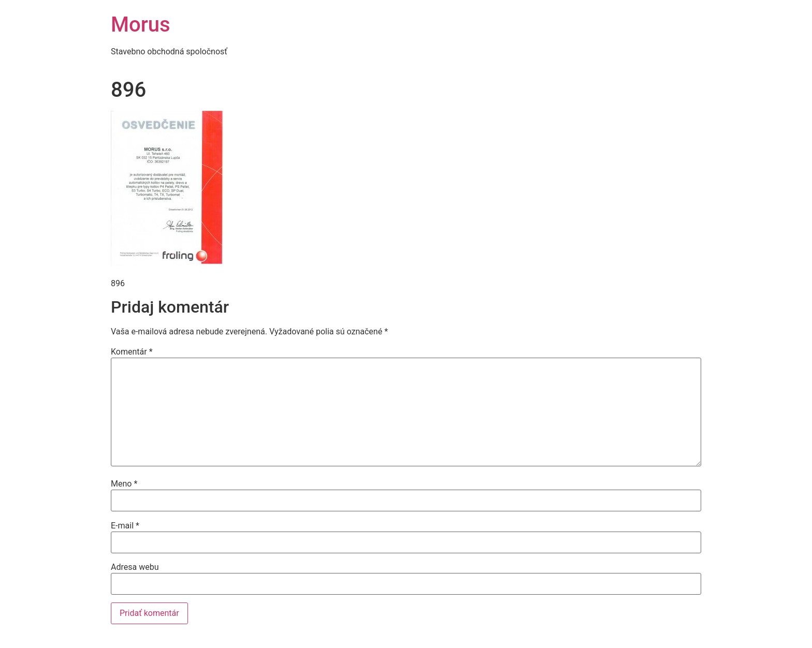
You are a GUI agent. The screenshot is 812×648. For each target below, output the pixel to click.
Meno (124, 484)
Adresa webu (135, 567)
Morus (141, 25)
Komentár (132, 352)
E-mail (125, 526)
